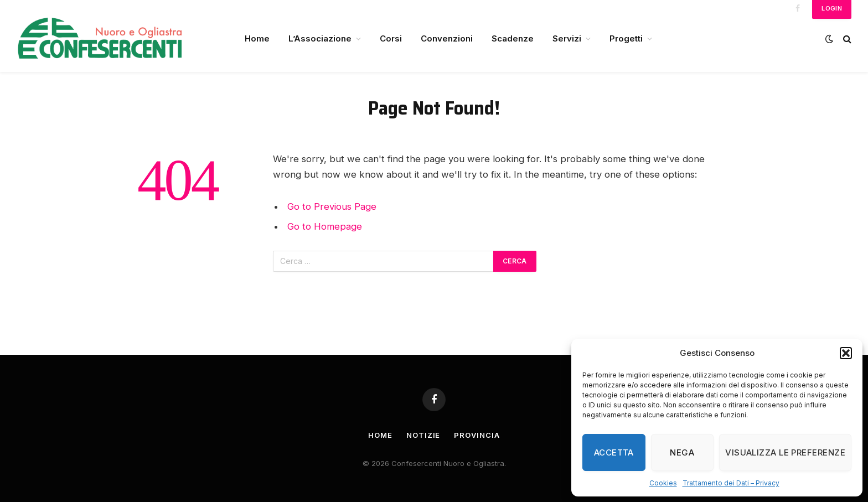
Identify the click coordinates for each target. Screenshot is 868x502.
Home (257, 38)
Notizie (423, 435)
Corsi (391, 38)
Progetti (626, 38)
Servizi (567, 38)
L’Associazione (320, 38)
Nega (682, 452)
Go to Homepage (325, 226)
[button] (846, 353)
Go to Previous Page (332, 206)
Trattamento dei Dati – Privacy (731, 483)
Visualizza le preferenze (785, 452)
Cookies (663, 483)
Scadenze (513, 38)
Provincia (477, 435)
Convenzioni (447, 38)
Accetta (614, 452)
